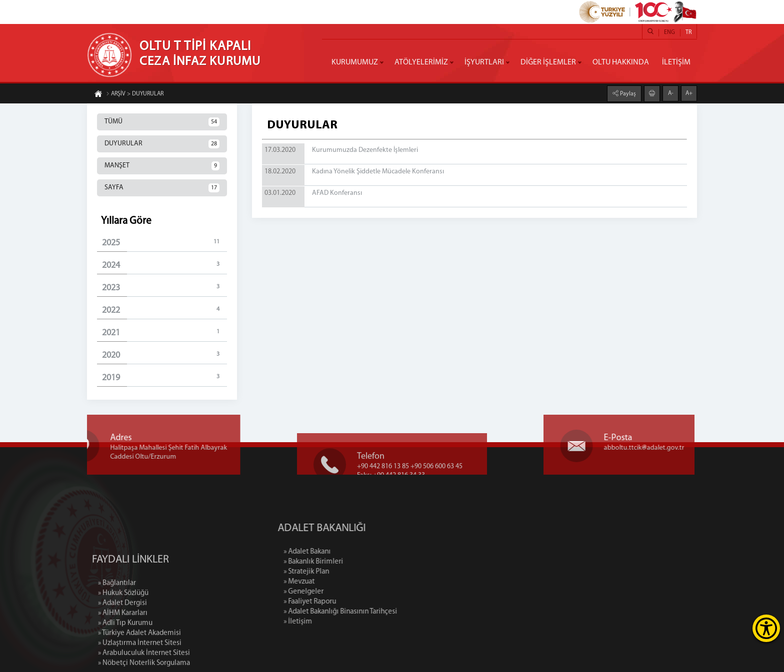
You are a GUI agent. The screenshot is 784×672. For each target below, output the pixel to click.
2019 (164, 377)
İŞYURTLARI (484, 62)
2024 (164, 265)
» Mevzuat (340, 582)
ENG (669, 32)
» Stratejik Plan (347, 572)
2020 (164, 355)
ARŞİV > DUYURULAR (135, 94)
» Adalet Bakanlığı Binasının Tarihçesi (381, 612)
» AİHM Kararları (123, 652)
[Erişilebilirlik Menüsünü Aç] (766, 628)
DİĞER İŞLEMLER (548, 62)
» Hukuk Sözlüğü (123, 632)
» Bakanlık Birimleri (354, 562)
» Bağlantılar (117, 622)
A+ (689, 93)
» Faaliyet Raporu (351, 602)
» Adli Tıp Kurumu (125, 662)
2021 (164, 333)
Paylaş (627, 93)
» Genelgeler (344, 592)
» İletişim (339, 622)
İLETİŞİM (676, 62)
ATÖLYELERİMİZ (421, 62)
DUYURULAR (162, 144)
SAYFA (162, 188)
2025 (164, 243)
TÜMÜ (162, 122)
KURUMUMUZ (355, 62)
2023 (164, 288)
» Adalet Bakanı (348, 552)
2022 (164, 310)
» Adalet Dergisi (122, 642)
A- (671, 93)
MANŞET (162, 166)
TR (688, 32)
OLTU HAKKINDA (621, 62)
